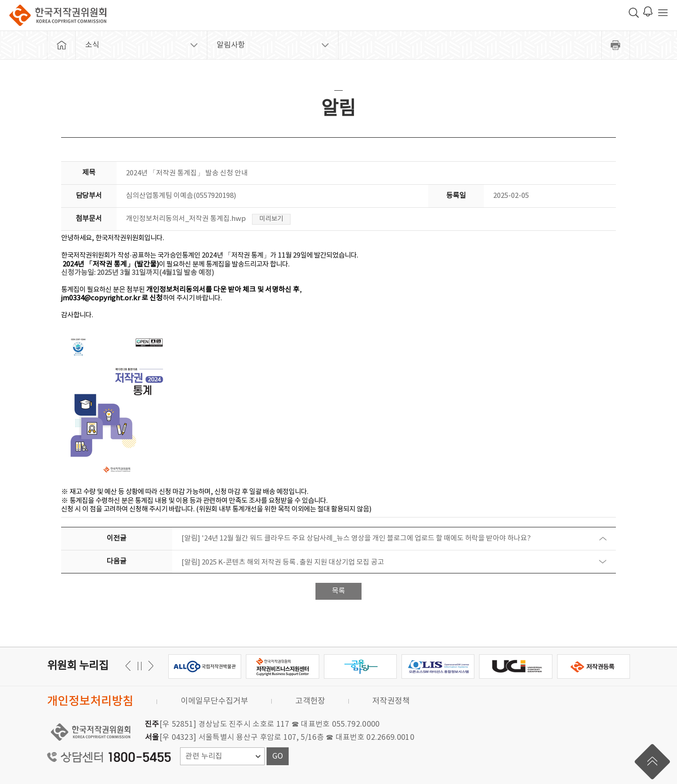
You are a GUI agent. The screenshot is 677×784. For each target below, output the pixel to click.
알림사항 (231, 45)
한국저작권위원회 (58, 15)
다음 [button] (130, 666)
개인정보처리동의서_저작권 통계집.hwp (186, 219)
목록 (338, 591)
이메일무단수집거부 (214, 701)
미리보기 (271, 219)
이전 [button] (149, 666)
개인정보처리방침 (90, 702)
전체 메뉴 (663, 13)
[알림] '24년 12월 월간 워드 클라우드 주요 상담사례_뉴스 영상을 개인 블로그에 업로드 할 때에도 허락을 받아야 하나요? (356, 538)
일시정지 (139, 666)
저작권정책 (391, 701)
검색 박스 (634, 13)
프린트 (616, 45)
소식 (92, 45)
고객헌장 (310, 701)
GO (278, 756)
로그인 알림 (648, 11)
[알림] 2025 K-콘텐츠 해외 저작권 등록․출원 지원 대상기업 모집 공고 (283, 562)
